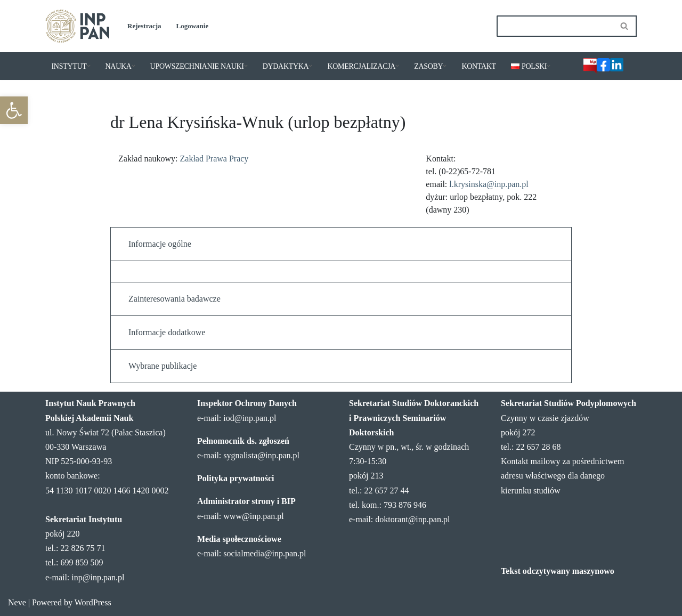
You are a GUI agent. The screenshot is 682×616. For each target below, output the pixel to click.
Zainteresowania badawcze (174, 299)
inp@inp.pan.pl (98, 577)
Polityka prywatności (236, 478)
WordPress (93, 602)
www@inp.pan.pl (253, 516)
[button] (14, 110)
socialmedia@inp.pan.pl (265, 553)
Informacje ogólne (160, 244)
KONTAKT (478, 66)
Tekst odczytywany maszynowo (558, 571)
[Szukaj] (555, 26)
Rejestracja (144, 26)
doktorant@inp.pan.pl (412, 519)
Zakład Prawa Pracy (214, 159)
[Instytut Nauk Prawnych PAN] (77, 26)
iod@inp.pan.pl (250, 418)
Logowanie (193, 26)
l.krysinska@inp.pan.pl (489, 184)
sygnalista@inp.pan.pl (261, 455)
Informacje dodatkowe (167, 332)
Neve (17, 602)
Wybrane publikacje (163, 366)
